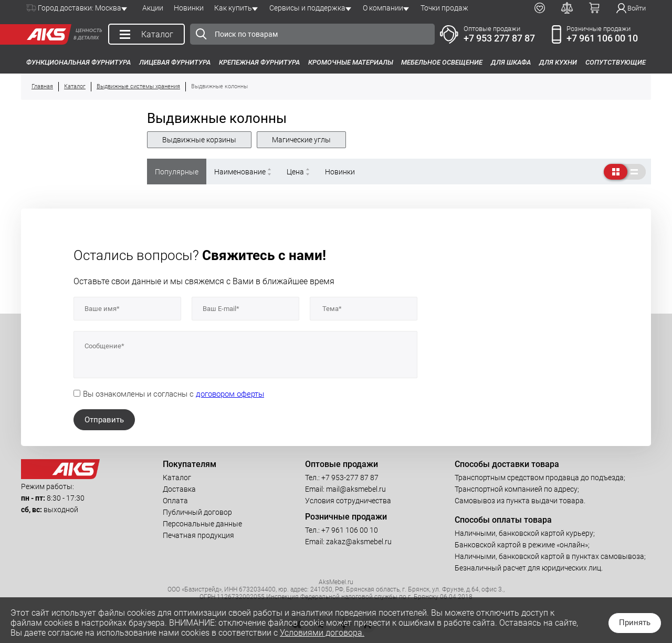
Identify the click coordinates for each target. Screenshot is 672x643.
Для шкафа (511, 62)
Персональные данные (202, 524)
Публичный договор (197, 512)
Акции (153, 8)
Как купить (233, 8)
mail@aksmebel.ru (356, 489)
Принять (635, 623)
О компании (383, 8)
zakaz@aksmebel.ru (359, 542)
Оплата (175, 501)
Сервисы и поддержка (307, 8)
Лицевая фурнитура (175, 62)
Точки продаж (444, 8)
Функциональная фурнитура (78, 62)
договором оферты (230, 394)
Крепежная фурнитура (259, 62)
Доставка (179, 489)
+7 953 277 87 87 (499, 38)
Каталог (177, 478)
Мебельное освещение (442, 62)
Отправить (104, 420)
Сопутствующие (616, 62)
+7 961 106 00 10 (602, 38)
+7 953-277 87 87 (350, 478)
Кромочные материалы (351, 62)
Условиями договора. (322, 633)
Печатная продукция (198, 535)
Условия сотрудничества (348, 501)
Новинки (189, 8)
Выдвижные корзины (199, 140)
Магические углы (301, 140)
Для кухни (558, 62)
